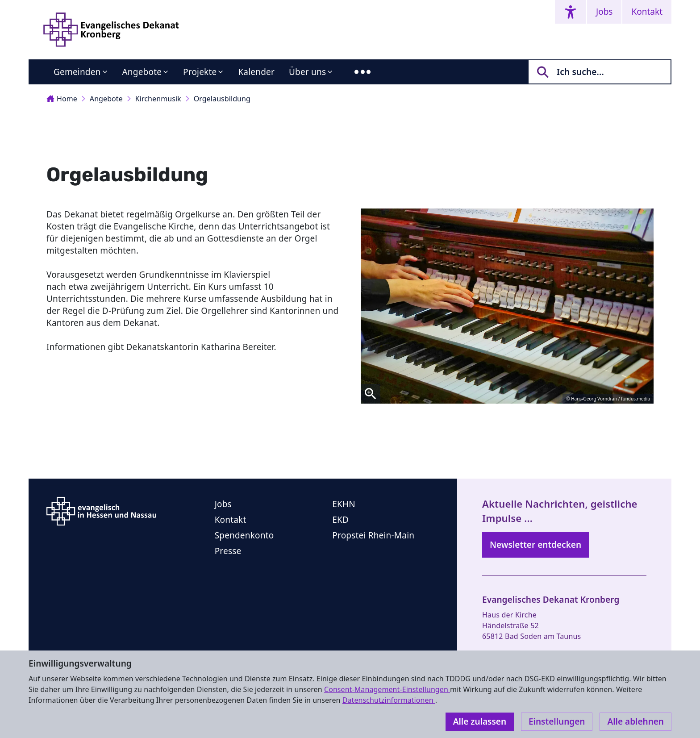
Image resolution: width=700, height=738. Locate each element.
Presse (228, 551)
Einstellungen (557, 721)
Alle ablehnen (635, 721)
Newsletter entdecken (535, 545)
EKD (340, 520)
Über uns (307, 72)
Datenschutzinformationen (389, 700)
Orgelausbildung (222, 99)
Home (62, 99)
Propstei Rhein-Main (373, 535)
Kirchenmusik (158, 99)
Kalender (256, 72)
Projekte (200, 72)
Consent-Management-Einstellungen (387, 689)
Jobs (604, 12)
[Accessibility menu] (571, 12)
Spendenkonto (244, 535)
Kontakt (647, 12)
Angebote (142, 72)
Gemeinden (77, 72)
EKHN (344, 504)
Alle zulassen (480, 721)
